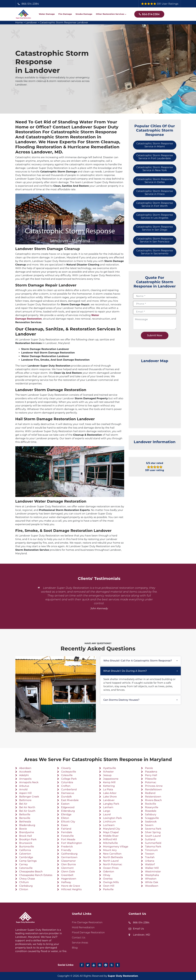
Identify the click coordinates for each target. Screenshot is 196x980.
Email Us (139, 929)
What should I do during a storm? (125, 671)
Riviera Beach (153, 800)
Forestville (67, 836)
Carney (24, 864)
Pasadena (151, 772)
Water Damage (47, 14)
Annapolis (25, 779)
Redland (150, 793)
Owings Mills (111, 882)
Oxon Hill (109, 886)
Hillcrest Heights (71, 889)
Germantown (69, 857)
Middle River (111, 836)
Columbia (67, 782)
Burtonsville (27, 847)
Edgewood (68, 807)
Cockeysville (69, 772)
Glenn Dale (68, 872)
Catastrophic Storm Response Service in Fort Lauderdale (155, 157)
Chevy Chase (27, 879)
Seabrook (151, 822)
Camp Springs (28, 861)
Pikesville (151, 779)
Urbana (150, 861)
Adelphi (24, 775)
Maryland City (112, 829)
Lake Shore (110, 797)
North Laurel (111, 861)
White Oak (152, 882)
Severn (149, 825)
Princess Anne (154, 786)
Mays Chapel (111, 832)
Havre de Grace (71, 886)
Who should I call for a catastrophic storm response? (138, 661)
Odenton (109, 872)
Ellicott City (68, 822)
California (25, 850)
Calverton (25, 854)
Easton (65, 804)
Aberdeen (25, 768)
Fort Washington (72, 843)
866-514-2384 (30, 4)
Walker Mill (152, 868)
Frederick (67, 847)
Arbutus (24, 786)
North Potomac (113, 864)
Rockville (151, 804)
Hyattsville (110, 768)
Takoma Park (153, 847)
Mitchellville (111, 843)
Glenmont (67, 868)
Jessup (107, 775)
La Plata (108, 790)
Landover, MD (142, 935)
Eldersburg (68, 811)
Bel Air (23, 804)
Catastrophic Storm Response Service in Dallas (155, 181)
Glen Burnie (68, 864)
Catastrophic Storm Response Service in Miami (155, 145)
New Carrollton (112, 854)
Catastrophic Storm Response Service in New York (155, 169)
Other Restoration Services (110, 14)
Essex (65, 825)
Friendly (66, 850)
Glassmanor (68, 861)
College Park (69, 779)
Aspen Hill (25, 793)
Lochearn (109, 825)
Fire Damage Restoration (87, 922)
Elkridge (66, 814)
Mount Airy (110, 850)
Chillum (24, 882)
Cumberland (69, 790)
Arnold (23, 790)
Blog (75, 948)
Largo (107, 811)
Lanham (108, 807)
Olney (107, 875)
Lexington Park (112, 818)
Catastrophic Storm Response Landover (64, 23)
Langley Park (111, 804)
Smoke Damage (84, 14)
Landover (31, 23)
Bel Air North (27, 807)
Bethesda (25, 822)
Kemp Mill (109, 782)
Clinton (24, 889)
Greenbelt (67, 875)
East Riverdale (70, 800)
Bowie (23, 829)
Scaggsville (152, 818)
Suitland (150, 839)
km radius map (155, 394)
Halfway (66, 882)
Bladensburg (27, 825)
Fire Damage (65, 14)
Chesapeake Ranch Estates (36, 875)
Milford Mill (110, 839)
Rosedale (151, 811)
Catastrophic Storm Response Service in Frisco (155, 193)
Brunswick (26, 843)
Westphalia (152, 875)
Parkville (108, 889)
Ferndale (67, 832)
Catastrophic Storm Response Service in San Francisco (155, 240)
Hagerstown (69, 879)
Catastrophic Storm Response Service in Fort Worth (155, 204)
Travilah (150, 857)
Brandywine (27, 832)
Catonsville (26, 868)
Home (19, 23)
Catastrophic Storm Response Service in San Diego (155, 228)
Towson (150, 854)
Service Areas (80, 943)
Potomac (151, 782)
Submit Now (155, 335)
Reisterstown (153, 797)
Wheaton (151, 879)
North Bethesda (113, 857)
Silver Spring (153, 832)
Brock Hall (26, 836)
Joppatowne (111, 779)
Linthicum (110, 822)
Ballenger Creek (29, 797)
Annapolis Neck (29, 782)
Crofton (66, 786)
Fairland (66, 829)
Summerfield (153, 843)
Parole (149, 768)
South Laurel (153, 836)
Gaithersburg (69, 854)
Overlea (108, 879)
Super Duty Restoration (123, 976)
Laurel (107, 814)
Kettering (109, 786)
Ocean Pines (111, 868)
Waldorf (150, 864)
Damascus (68, 793)
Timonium (151, 850)
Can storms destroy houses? (121, 700)
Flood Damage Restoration (88, 933)
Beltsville (25, 814)
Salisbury (151, 814)
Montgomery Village (116, 847)
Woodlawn (152, 886)
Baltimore (25, 800)
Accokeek (25, 772)
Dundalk (66, 797)
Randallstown (153, 790)
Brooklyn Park (28, 839)
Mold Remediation (83, 927)
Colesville (67, 775)
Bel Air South (27, 811)
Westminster (153, 872)
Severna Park (153, 829)
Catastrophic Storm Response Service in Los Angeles (155, 216)
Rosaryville (152, 807)
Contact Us (79, 938)
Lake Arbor (110, 793)
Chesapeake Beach (31, 872)
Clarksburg (26, 886)
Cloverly (66, 768)
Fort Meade (68, 839)
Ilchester (108, 772)
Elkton (65, 818)
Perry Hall (151, 775)
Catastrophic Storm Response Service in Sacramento (155, 252)
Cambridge (26, 857)
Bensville (25, 818)
